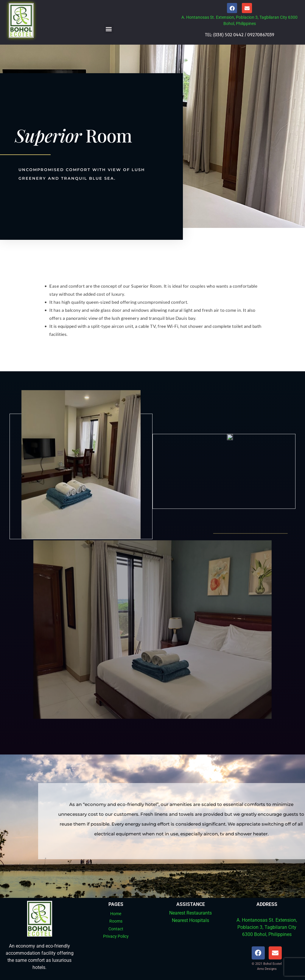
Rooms (116, 921)
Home (116, 914)
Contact (116, 929)
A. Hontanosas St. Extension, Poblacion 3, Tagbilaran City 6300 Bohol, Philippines (267, 927)
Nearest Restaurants (190, 913)
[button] (109, 29)
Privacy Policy (116, 936)
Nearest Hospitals (190, 920)
